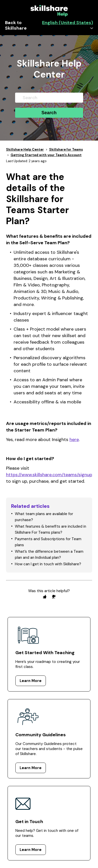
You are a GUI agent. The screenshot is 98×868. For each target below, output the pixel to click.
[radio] (45, 597)
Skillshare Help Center (25, 149)
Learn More (31, 681)
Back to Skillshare (16, 26)
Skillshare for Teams (66, 149)
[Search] (49, 98)
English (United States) (68, 23)
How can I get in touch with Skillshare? (48, 564)
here (74, 440)
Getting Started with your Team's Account (46, 155)
